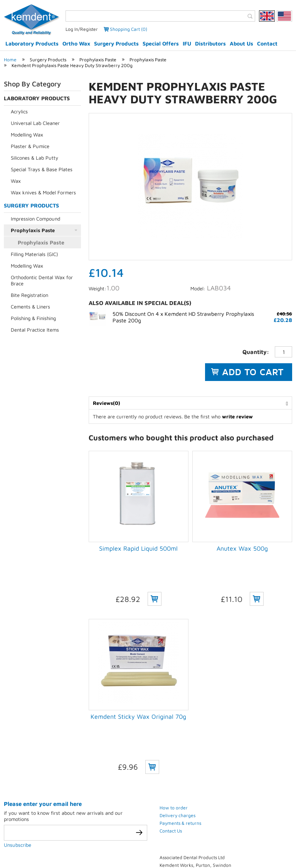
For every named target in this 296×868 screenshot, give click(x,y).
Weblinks (231, 850)
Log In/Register (82, 29)
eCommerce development (138, 836)
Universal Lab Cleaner (35, 123)
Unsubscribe (18, 753)
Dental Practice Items (35, 330)
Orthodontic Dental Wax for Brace (42, 280)
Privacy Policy (71, 850)
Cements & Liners (30, 307)
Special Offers (161, 43)
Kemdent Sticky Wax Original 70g (138, 671)
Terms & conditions (123, 850)
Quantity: (256, 352)
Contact (267, 43)
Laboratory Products (32, 43)
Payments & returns (180, 731)
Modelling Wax (27, 135)
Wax (16, 181)
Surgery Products (116, 43)
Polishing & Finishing (33, 318)
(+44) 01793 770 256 (205, 796)
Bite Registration (29, 295)
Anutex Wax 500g (242, 548)
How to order (174, 716)
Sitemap (199, 850)
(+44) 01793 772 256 (205, 805)
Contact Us (171, 739)
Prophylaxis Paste (98, 60)
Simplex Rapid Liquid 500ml (138, 548)
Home (10, 60)
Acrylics (19, 111)
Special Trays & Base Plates (42, 169)
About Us (241, 43)
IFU (187, 43)
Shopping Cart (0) (129, 29)
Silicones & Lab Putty (34, 158)
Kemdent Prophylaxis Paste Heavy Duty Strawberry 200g (72, 65)
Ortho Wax (76, 43)
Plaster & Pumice (30, 146)
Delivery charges (177, 724)
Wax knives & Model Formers (43, 192)
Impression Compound (35, 219)
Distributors (210, 43)
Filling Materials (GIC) (34, 254)
